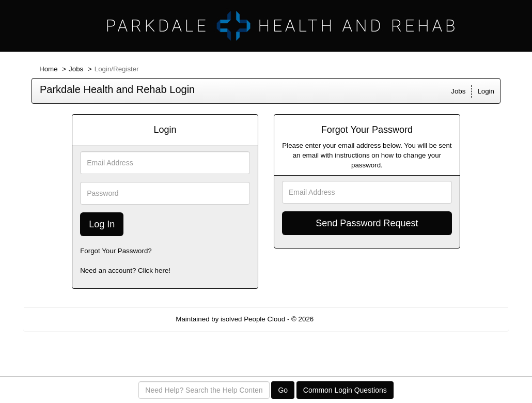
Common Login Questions (345, 390)
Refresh (344, 319)
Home (49, 69)
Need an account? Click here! (125, 270)
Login (486, 91)
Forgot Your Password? (116, 251)
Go (283, 390)
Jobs (76, 69)
